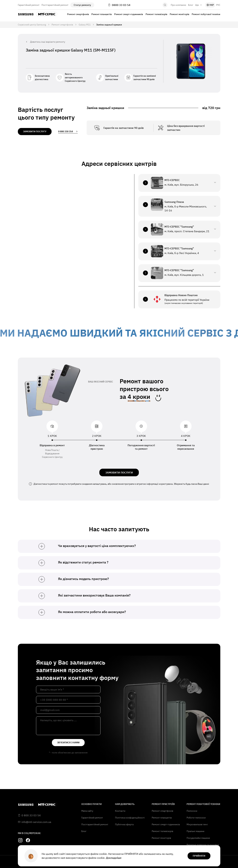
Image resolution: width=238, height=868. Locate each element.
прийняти (199, 856)
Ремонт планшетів (102, 14)
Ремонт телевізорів (156, 14)
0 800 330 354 (68, 131)
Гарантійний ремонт (29, 5)
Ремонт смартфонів (78, 14)
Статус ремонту (82, 5)
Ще (198, 5)
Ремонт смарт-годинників (129, 14)
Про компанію (178, 5)
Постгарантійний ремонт (55, 5)
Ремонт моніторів (179, 14)
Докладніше (114, 858)
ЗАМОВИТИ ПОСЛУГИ (119, 472)
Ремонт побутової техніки (206, 14)
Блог (191, 5)
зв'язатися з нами (68, 742)
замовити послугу (35, 131)
